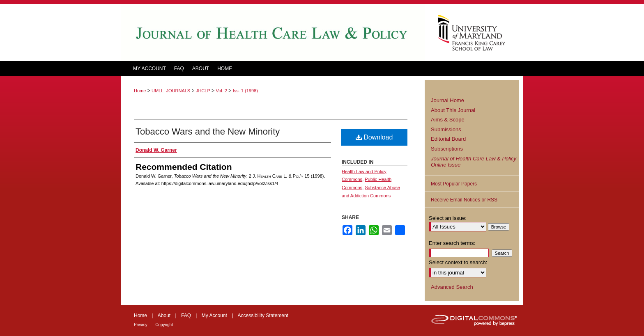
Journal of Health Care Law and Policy (273, 33)
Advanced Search (452, 287)
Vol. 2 (221, 91)
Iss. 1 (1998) (245, 91)
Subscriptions (447, 149)
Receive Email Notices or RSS (464, 200)
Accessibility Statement (263, 315)
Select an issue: (448, 218)
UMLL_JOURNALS (171, 91)
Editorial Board (448, 139)
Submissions (446, 129)
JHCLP (203, 91)
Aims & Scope (448, 120)
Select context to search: (458, 262)
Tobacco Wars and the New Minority (208, 131)
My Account (214, 315)
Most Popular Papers (454, 184)
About (164, 315)
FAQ (186, 315)
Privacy (141, 325)
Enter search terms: (452, 243)
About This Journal (453, 110)
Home (140, 91)
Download (374, 137)
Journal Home (447, 100)
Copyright (164, 325)
